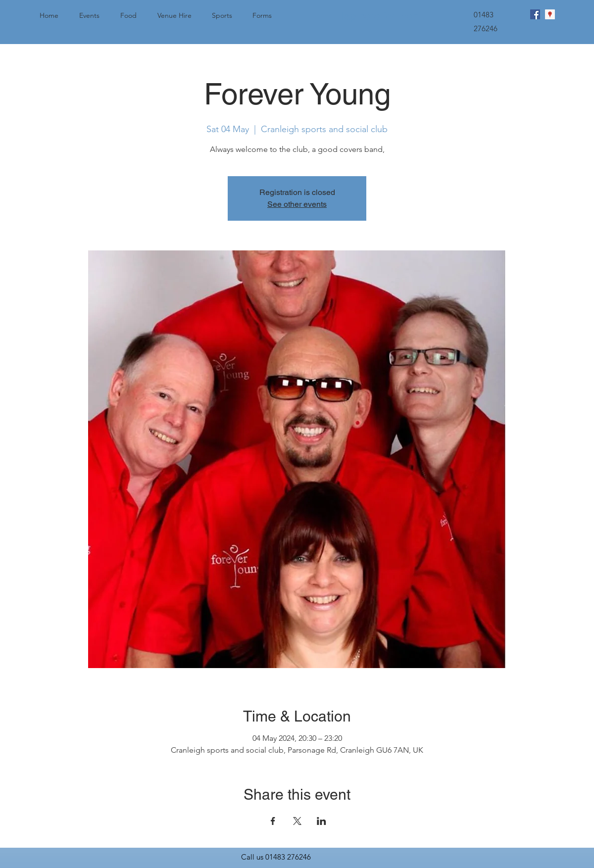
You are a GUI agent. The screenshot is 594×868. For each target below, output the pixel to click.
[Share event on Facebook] (273, 821)
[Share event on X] (297, 821)
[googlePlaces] (550, 14)
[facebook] (535, 14)
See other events (297, 204)
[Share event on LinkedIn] (322, 821)
